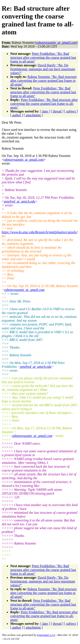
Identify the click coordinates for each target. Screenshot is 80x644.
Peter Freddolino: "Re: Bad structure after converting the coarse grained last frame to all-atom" (43, 58)
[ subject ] (71, 111)
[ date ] (45, 111)
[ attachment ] (33, 115)
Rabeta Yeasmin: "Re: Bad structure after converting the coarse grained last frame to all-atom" (43, 81)
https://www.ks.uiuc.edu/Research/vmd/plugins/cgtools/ (39, 232)
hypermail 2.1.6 (46, 635)
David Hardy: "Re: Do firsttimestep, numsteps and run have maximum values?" (43, 69)
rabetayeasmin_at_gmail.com (24, 160)
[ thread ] (57, 111)
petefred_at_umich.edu (20, 201)
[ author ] (17, 115)
